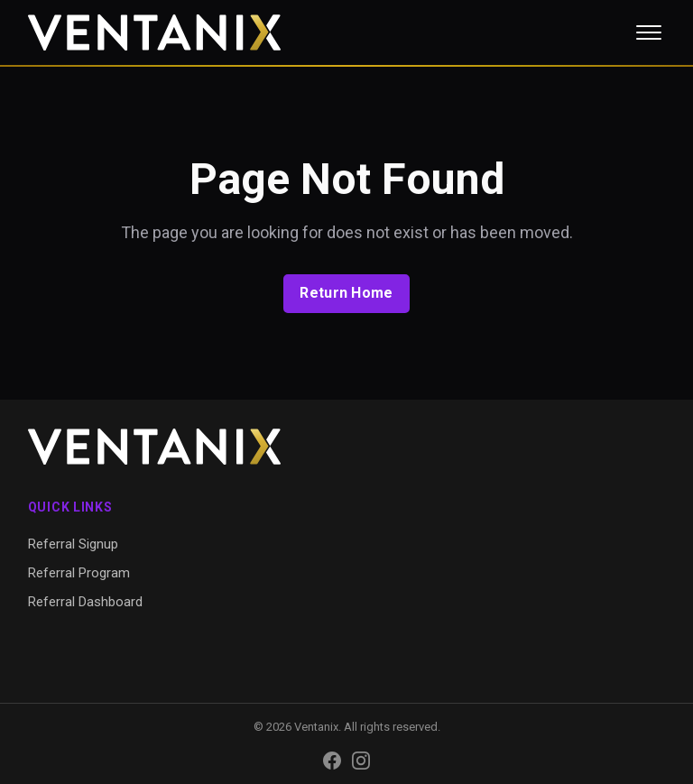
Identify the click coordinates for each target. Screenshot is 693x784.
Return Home (346, 293)
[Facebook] (332, 761)
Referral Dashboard (85, 602)
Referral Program (79, 573)
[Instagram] (361, 761)
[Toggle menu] (649, 32)
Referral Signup (73, 544)
